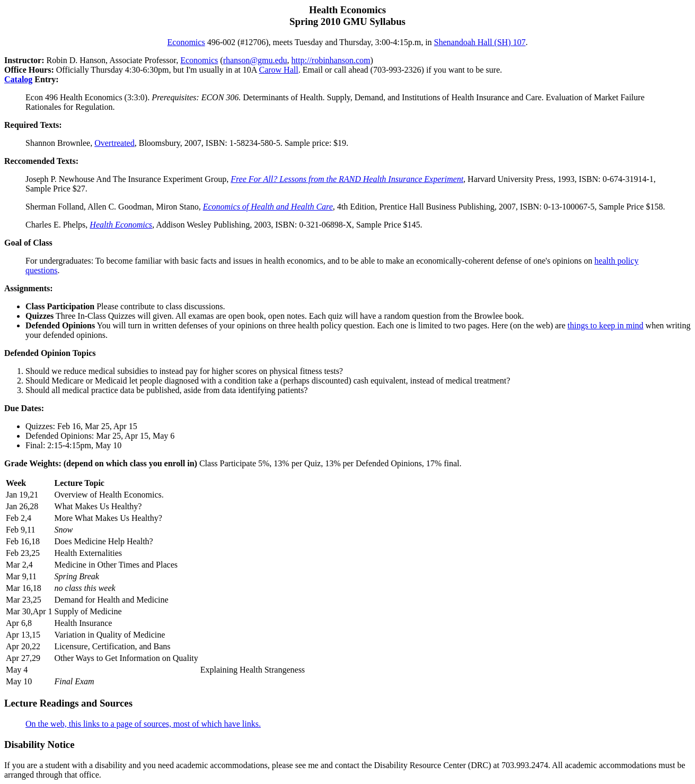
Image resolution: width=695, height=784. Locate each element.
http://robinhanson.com (331, 60)
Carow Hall (278, 70)
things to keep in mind (606, 325)
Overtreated (115, 143)
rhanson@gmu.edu (255, 60)
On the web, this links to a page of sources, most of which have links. (143, 724)
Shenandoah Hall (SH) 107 (480, 42)
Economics (186, 42)
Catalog (18, 79)
